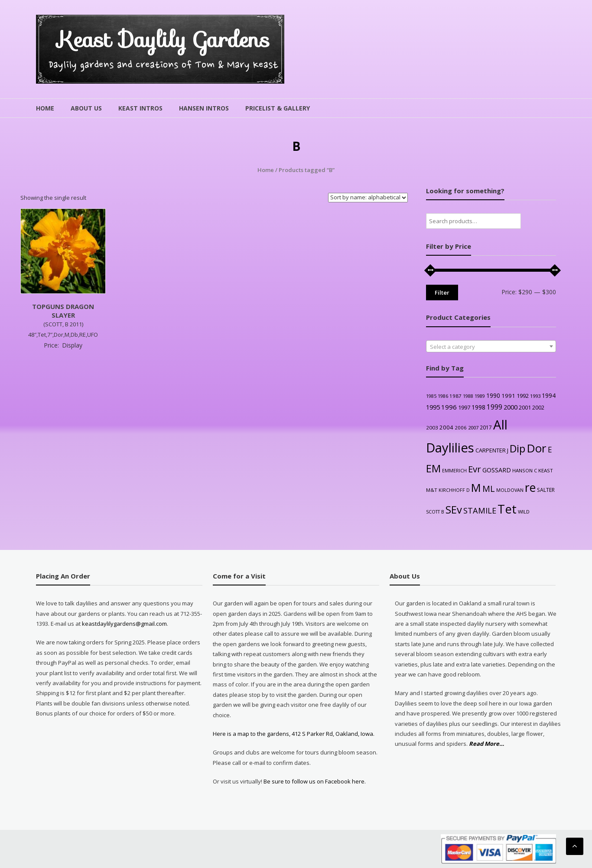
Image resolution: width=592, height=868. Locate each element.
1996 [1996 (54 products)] (449, 407)
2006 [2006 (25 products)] (461, 427)
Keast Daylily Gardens (164, 40)
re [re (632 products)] (530, 488)
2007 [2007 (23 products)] (473, 427)
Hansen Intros (204, 108)
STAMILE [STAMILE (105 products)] (480, 510)
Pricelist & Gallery (278, 108)
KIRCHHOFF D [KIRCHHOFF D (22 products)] (454, 490)
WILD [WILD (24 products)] (524, 512)
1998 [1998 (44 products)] (478, 407)
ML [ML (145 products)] (489, 489)
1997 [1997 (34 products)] (464, 407)
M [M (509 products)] (476, 488)
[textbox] (491, 347)
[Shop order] (368, 198)
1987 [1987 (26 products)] (455, 396)
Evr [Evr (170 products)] (475, 469)
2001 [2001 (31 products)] (525, 408)
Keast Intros (140, 108)
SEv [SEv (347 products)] (454, 510)
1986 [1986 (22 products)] (443, 396)
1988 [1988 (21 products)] (468, 396)
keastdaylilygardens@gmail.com (124, 624)
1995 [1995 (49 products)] (433, 407)
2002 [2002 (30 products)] (538, 408)
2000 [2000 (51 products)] (511, 407)
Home (45, 108)
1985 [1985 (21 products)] (431, 396)
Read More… (486, 744)
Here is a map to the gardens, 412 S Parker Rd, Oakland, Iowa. (294, 734)
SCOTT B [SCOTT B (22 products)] (435, 512)
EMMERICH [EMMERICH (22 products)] (454, 470)
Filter (442, 293)
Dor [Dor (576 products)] (537, 448)
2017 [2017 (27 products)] (486, 427)
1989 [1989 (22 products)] (480, 396)
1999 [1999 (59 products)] (494, 407)
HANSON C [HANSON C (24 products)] (525, 470)
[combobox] (491, 346)
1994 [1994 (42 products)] (549, 395)
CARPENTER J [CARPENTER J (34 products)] (492, 450)
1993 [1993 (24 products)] (535, 396)
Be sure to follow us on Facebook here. (314, 781)
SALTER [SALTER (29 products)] (546, 490)
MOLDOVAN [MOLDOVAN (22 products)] (510, 490)
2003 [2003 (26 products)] (432, 427)
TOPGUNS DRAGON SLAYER (63, 311)
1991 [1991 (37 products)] (508, 396)
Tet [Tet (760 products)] (507, 509)
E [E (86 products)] (550, 450)
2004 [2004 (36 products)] (446, 427)
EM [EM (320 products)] (433, 468)
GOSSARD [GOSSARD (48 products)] (497, 470)
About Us (86, 108)
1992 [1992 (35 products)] (523, 396)
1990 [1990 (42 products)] (493, 395)
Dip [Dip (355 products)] (517, 448)
